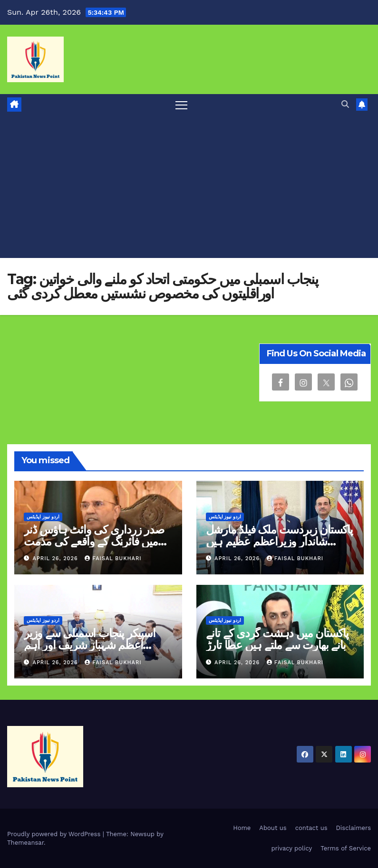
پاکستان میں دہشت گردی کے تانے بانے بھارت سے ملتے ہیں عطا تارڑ (277, 639)
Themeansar (25, 843)
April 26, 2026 (57, 558)
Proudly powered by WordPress (55, 834)
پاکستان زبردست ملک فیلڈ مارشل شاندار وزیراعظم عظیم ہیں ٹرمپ (279, 541)
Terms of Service (346, 848)
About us (273, 828)
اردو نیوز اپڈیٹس (43, 517)
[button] (345, 104)
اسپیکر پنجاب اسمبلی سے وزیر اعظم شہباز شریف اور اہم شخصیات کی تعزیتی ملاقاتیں (90, 645)
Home (242, 828)
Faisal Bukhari (113, 558)
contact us (311, 828)
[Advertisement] (189, 187)
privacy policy (291, 848)
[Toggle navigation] (181, 105)
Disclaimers (354, 828)
